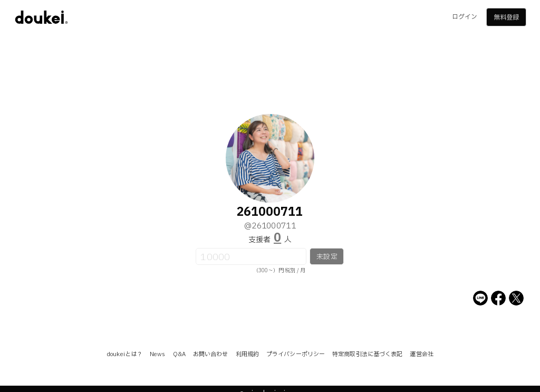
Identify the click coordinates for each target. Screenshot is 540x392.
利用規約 (247, 354)
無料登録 (506, 17)
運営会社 (421, 354)
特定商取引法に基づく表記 (367, 354)
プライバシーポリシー (296, 354)
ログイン (465, 17)
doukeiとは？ (124, 354)
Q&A (179, 354)
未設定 (327, 257)
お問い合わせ (211, 354)
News (157, 354)
